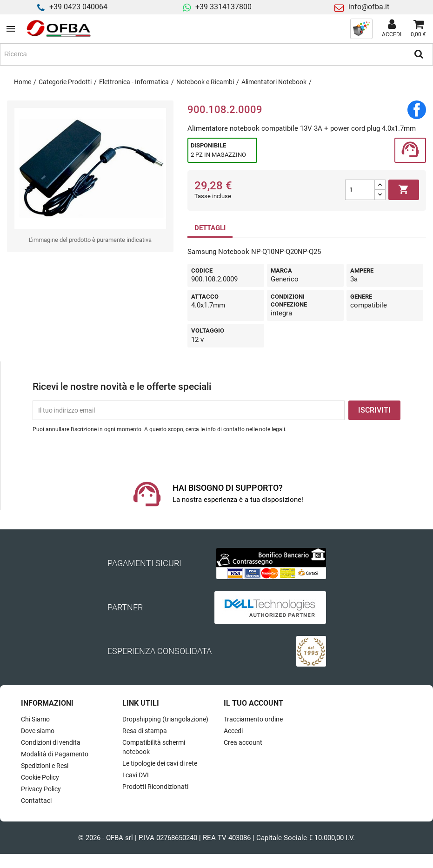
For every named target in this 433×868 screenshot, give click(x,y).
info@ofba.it (369, 7)
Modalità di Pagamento (55, 754)
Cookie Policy (40, 777)
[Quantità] (360, 190)
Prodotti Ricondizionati (155, 787)
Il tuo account (253, 703)
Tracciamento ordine (253, 719)
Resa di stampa (145, 731)
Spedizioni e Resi (45, 766)
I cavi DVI (136, 775)
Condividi (417, 110)
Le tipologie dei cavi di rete (160, 763)
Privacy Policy (41, 789)
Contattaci (36, 801)
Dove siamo (38, 731)
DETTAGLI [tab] (210, 228)
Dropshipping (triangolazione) (165, 719)
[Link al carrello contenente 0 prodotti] (418, 29)
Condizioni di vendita (51, 742)
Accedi (233, 731)
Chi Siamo (35, 719)
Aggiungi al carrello (404, 190)
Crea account (243, 742)
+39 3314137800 (223, 7)
